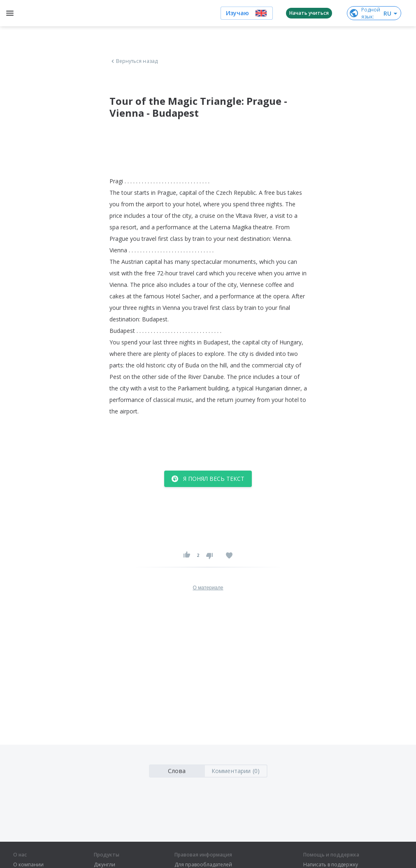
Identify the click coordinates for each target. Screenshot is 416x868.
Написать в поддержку (331, 865)
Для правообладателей (203, 865)
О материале (208, 588)
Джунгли (105, 865)
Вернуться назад (134, 61)
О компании (28, 865)
